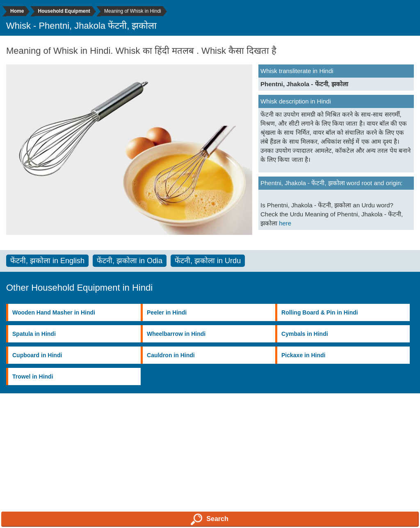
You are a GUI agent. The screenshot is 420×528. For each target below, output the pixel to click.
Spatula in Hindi (34, 334)
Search (209, 519)
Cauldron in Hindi (171, 355)
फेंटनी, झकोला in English (47, 261)
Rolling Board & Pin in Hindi (320, 312)
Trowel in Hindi (33, 376)
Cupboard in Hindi (37, 355)
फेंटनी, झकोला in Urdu (208, 261)
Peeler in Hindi (167, 312)
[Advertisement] (210, 469)
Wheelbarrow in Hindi (176, 334)
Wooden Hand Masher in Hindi (54, 312)
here (285, 223)
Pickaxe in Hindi (303, 355)
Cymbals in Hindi (305, 334)
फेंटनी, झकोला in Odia (130, 261)
